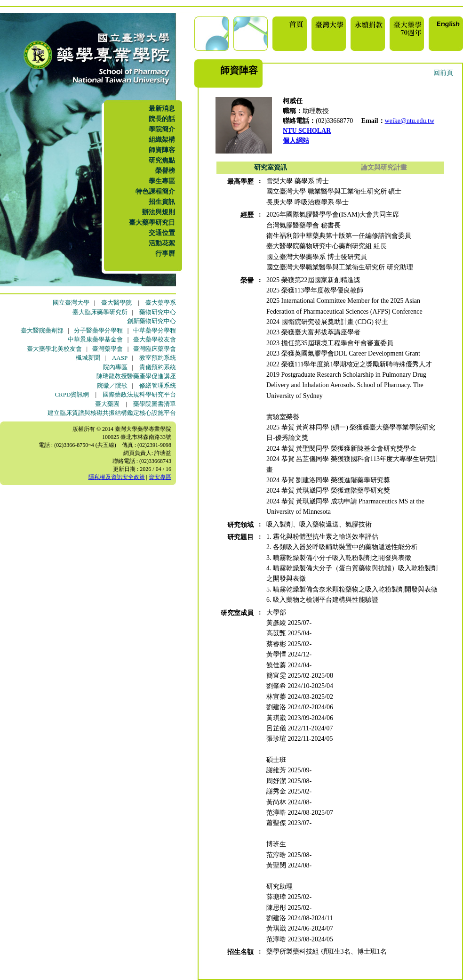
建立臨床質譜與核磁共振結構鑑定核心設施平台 (112, 413)
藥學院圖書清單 (155, 404)
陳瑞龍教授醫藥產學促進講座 (136, 376)
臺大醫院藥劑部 (42, 330)
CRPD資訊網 (72, 394)
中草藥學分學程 (155, 330)
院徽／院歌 (112, 385)
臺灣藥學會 (108, 349)
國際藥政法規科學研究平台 (139, 394)
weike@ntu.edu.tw (410, 121)
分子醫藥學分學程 (98, 330)
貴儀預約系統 (158, 367)
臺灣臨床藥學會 (155, 349)
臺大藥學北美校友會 (54, 349)
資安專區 (160, 477)
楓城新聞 (88, 358)
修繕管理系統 (158, 385)
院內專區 (115, 367)
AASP (120, 358)
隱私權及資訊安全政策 (117, 477)
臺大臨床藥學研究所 (100, 312)
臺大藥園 (107, 404)
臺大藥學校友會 (155, 339)
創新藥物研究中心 (152, 321)
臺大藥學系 (161, 303)
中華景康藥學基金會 (95, 339)
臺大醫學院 (116, 303)
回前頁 (443, 73)
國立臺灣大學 (71, 303)
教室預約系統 (158, 358)
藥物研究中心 (158, 312)
